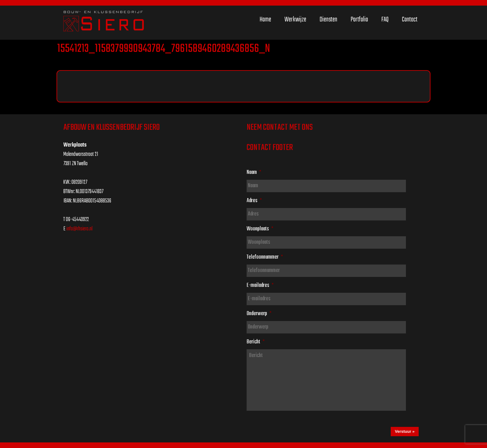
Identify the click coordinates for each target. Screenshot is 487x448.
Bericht (256, 342)
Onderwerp (259, 314)
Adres (254, 201)
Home (265, 20)
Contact (410, 20)
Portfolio (359, 20)
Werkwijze (295, 20)
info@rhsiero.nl (80, 229)
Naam (254, 172)
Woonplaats (260, 229)
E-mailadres (260, 285)
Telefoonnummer (265, 257)
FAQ (385, 20)
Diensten (328, 20)
